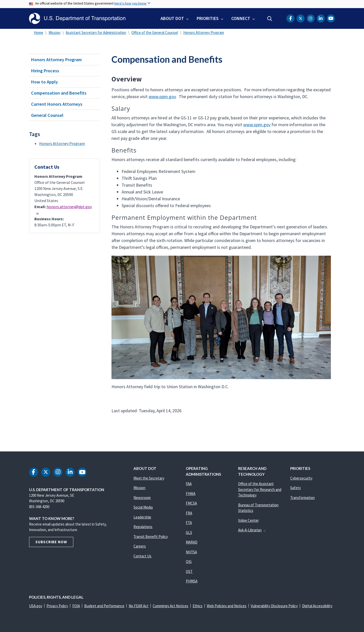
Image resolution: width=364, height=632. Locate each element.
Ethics (198, 606)
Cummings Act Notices (170, 606)
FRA (189, 513)
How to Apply (44, 82)
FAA (189, 484)
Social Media (143, 507)
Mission (54, 32)
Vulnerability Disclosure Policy (274, 606)
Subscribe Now (51, 542)
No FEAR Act (139, 606)
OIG (189, 562)
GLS (189, 532)
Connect (241, 18)
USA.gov (36, 606)
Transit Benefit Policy (151, 537)
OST (189, 571)
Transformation (302, 498)
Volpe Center (248, 520)
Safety (295, 488)
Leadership (142, 517)
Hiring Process (45, 71)
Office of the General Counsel (155, 32)
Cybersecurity (301, 478)
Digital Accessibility (317, 606)
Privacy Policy (57, 606)
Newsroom (142, 498)
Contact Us (142, 556)
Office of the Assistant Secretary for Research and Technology (260, 489)
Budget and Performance (104, 606)
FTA (189, 523)
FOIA (76, 606)
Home (39, 32)
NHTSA (191, 552)
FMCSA (191, 503)
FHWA (191, 494)
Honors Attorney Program (204, 32)
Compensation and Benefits (59, 93)
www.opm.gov (162, 96)
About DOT (172, 18)
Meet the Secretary (149, 478)
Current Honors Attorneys (57, 104)
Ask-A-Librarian (252, 530)
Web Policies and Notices (227, 606)
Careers (140, 546)
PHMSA (192, 581)
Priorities (208, 18)
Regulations (143, 527)
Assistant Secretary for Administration (96, 32)
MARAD (192, 542)
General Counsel (47, 115)
